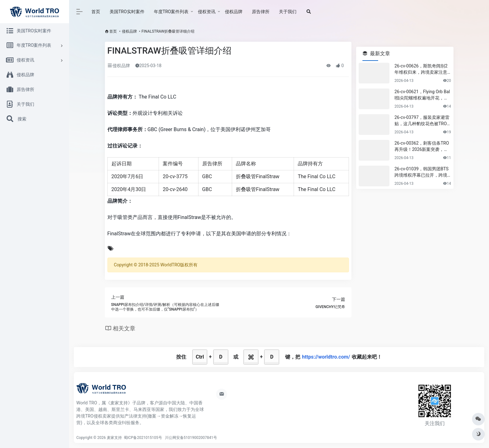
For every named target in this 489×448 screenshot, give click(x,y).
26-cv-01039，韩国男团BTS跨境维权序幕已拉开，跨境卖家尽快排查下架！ (421, 172)
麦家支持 (114, 438)
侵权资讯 (207, 12)
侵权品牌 (234, 12)
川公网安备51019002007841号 (191, 438)
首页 (96, 12)
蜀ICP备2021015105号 (143, 438)
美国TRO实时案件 (127, 12)
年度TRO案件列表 (171, 12)
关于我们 (288, 12)
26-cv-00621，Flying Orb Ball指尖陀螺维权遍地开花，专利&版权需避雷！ (422, 95)
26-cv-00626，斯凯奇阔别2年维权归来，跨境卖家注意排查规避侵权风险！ (421, 69)
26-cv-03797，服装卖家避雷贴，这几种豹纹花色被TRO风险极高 (422, 121)
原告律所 (261, 12)
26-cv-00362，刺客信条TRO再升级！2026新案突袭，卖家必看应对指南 (422, 147)
